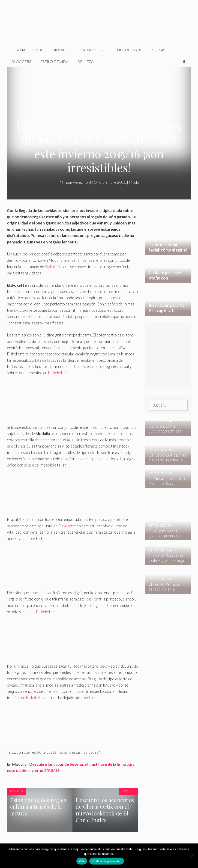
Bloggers (21, 61)
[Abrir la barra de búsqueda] (184, 62)
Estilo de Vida (54, 61)
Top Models (96, 50)
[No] (192, 856)
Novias (158, 50)
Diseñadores (30, 50)
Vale (82, 861)
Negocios (132, 50)
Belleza (85, 61)
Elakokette (54, 267)
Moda (63, 50)
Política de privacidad (106, 861)
